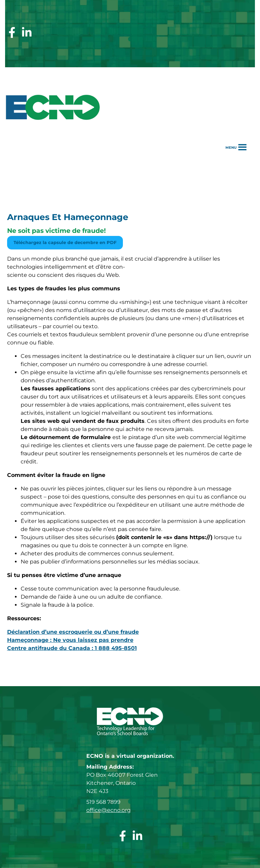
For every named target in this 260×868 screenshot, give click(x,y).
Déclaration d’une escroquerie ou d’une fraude (73, 632)
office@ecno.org (109, 810)
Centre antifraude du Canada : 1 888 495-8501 (72, 648)
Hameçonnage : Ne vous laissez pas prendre (70, 640)
